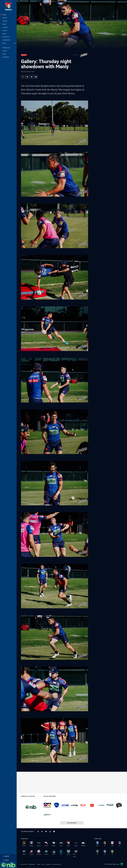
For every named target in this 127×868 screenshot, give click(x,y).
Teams (5, 30)
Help (43, 864)
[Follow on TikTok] (38, 832)
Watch (5, 18)
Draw (4, 24)
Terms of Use (23, 864)
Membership (6, 48)
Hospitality (6, 57)
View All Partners (72, 823)
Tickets (5, 51)
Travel (5, 21)
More (9, 43)
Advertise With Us (57, 864)
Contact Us (48, 864)
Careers (39, 864)
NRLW (4, 34)
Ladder (5, 27)
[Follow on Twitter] (46, 832)
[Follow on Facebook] (42, 832)
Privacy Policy (31, 864)
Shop (4, 54)
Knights (24, 55)
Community (7, 40)
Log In (6, 860)
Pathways (6, 37)
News (4, 15)
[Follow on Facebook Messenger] (54, 832)
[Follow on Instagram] (50, 832)
